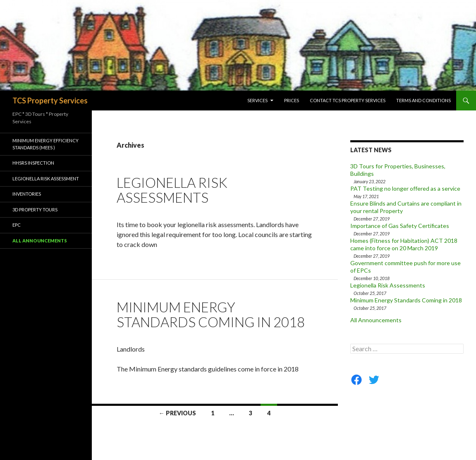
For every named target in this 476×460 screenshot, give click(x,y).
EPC (17, 225)
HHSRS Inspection (33, 163)
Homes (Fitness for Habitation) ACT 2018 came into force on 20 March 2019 (404, 244)
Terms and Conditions (423, 100)
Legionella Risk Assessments (172, 190)
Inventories (27, 194)
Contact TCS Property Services (348, 100)
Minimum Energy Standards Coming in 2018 (211, 314)
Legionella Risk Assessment (46, 178)
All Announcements (376, 320)
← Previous (177, 413)
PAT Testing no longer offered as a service (405, 188)
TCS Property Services (50, 101)
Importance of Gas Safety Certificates (400, 226)
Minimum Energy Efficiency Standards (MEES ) (45, 144)
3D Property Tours (35, 210)
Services (257, 100)
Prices (292, 100)
